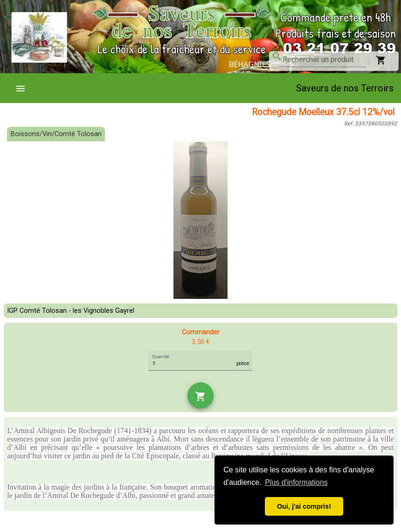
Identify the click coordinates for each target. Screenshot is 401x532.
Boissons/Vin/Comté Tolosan (56, 134)
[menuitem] (24, 88)
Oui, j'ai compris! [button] (304, 506)
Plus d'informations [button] (296, 482)
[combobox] (325, 60)
